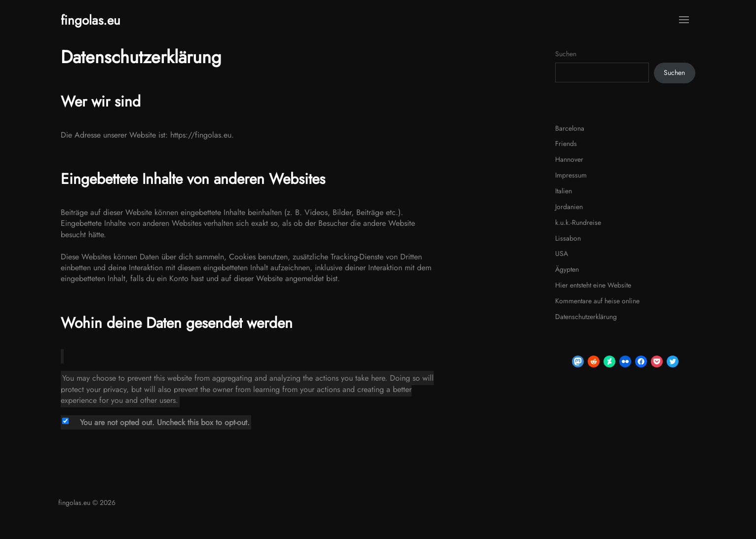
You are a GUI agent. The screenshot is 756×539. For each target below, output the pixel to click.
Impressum (571, 175)
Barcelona (570, 128)
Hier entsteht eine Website (593, 285)
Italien (564, 191)
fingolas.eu (91, 20)
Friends (566, 144)
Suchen (566, 54)
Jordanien (569, 207)
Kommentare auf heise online (597, 301)
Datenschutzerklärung (586, 317)
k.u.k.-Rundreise (578, 222)
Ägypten (567, 269)
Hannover (569, 159)
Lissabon (568, 238)
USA (562, 253)
